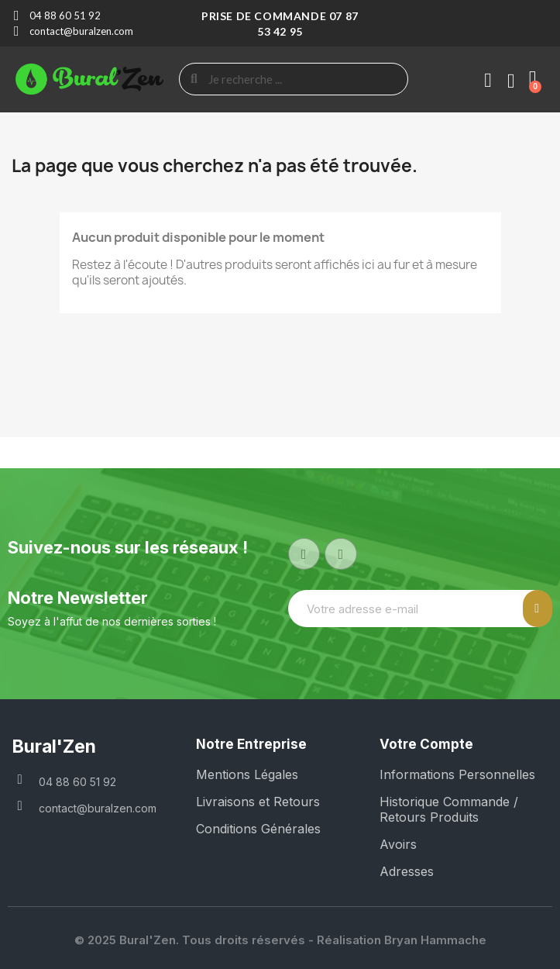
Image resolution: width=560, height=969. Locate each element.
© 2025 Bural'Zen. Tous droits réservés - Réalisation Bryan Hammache (280, 940)
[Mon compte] (488, 81)
